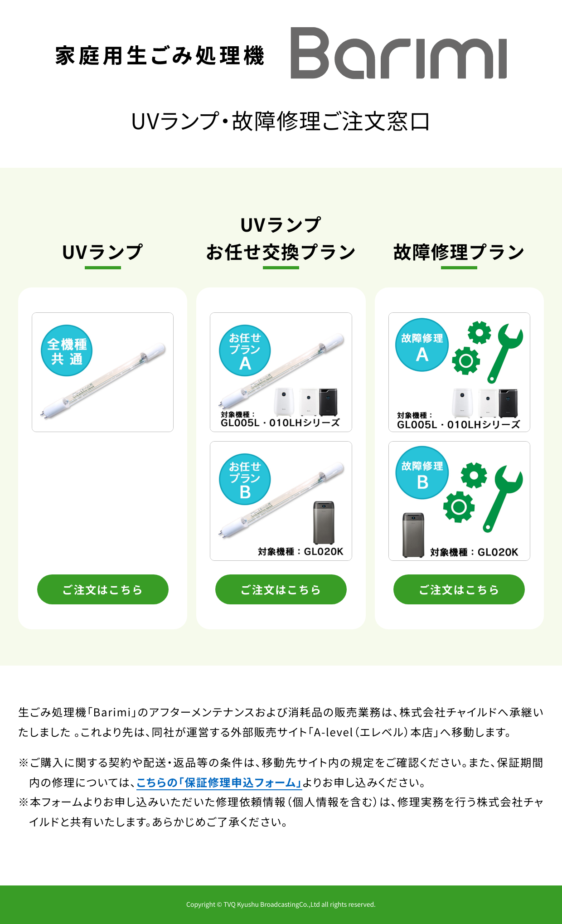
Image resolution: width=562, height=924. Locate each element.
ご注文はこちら (103, 589)
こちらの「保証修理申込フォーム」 (219, 782)
